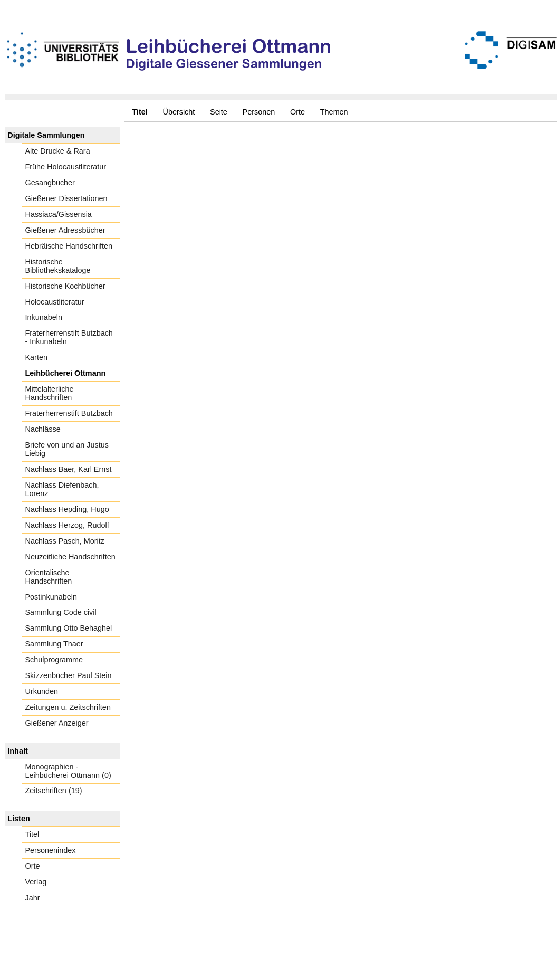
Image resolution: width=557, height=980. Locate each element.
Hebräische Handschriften (69, 246)
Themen (334, 112)
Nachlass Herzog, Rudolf (67, 525)
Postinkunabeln (51, 597)
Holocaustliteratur (55, 302)
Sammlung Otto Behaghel (69, 628)
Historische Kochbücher (65, 286)
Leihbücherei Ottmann (66, 373)
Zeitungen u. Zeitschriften (68, 707)
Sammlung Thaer (54, 644)
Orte (297, 112)
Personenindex (51, 850)
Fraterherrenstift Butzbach (69, 413)
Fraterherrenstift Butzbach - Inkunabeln (69, 337)
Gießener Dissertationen (66, 198)
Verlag (36, 882)
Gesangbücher (50, 183)
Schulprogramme (54, 660)
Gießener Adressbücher (65, 230)
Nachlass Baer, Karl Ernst (69, 469)
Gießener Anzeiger (57, 723)
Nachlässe (43, 429)
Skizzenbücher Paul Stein (69, 675)
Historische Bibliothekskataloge (58, 266)
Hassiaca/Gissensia (59, 214)
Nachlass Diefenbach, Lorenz (62, 489)
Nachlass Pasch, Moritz (65, 541)
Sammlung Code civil (61, 612)
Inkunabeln (44, 317)
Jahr (33, 898)
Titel (32, 834)
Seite (219, 112)
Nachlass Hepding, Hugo (67, 509)
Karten (36, 357)
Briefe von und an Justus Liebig (67, 449)
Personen (259, 112)
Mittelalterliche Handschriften (50, 393)
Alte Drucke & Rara (58, 151)
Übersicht (179, 112)
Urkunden (42, 691)
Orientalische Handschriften (49, 577)
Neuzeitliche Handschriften (70, 557)
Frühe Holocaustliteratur (66, 167)
